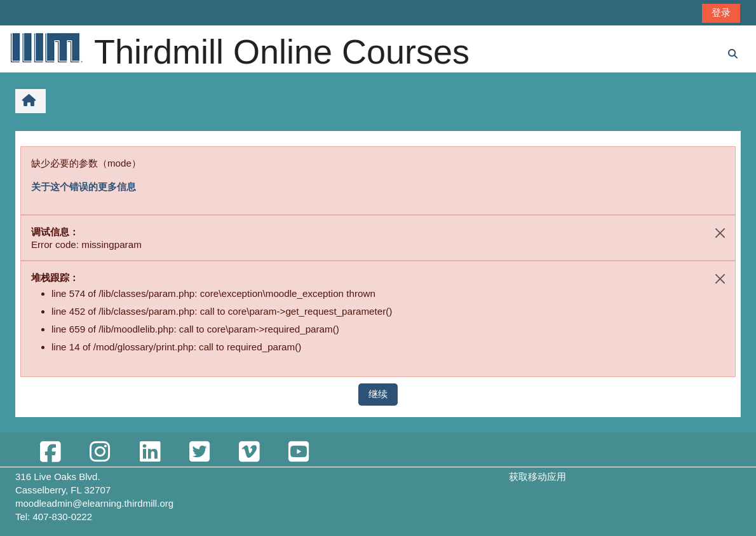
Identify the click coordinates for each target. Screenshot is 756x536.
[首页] (46, 47)
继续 (378, 394)
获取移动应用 (537, 477)
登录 (721, 12)
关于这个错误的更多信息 (84, 187)
